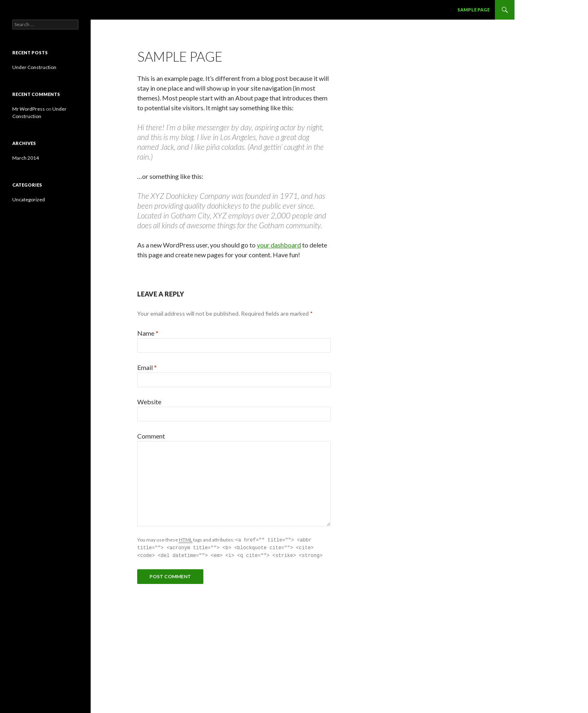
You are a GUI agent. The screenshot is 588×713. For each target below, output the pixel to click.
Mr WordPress (29, 109)
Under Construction (34, 67)
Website (149, 402)
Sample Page (473, 10)
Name (148, 333)
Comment (151, 436)
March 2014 (26, 158)
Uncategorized (29, 199)
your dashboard (279, 245)
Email (147, 367)
